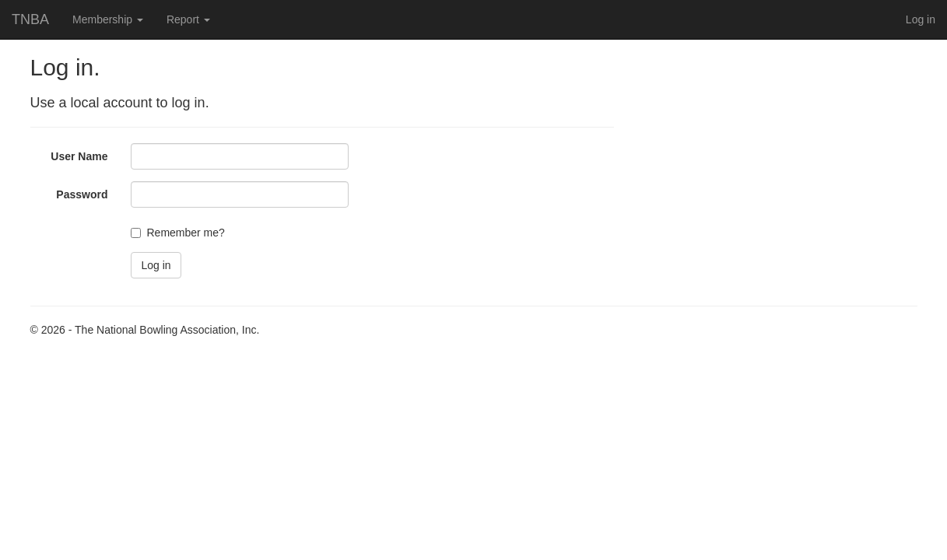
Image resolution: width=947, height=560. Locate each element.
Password (82, 194)
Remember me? (185, 233)
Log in (921, 19)
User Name (79, 156)
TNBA (30, 19)
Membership (108, 19)
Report (188, 19)
